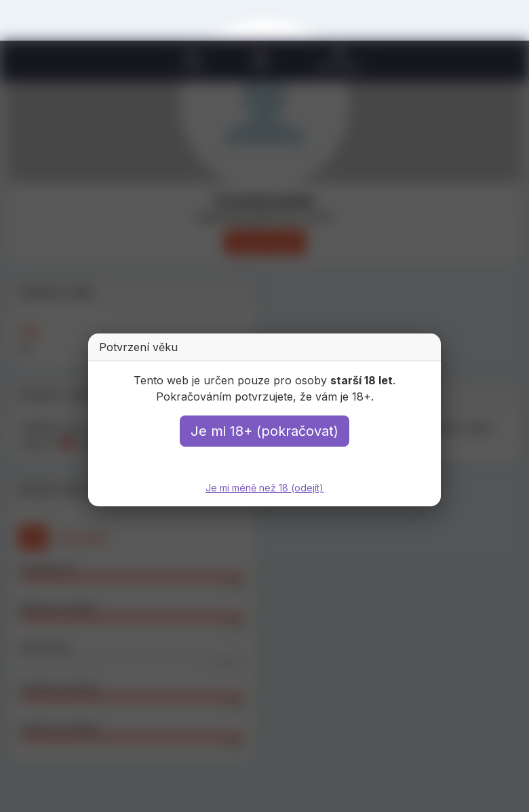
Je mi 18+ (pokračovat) (264, 431)
